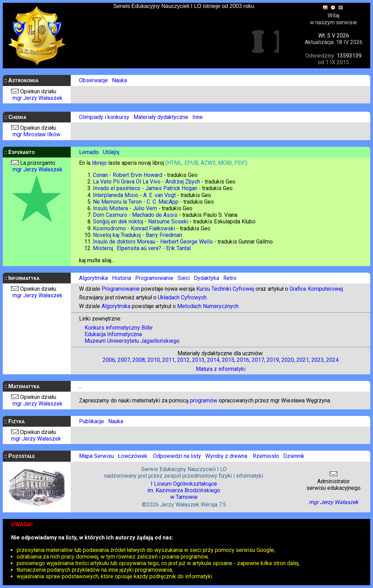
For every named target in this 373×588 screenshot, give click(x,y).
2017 (258, 360)
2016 (243, 360)
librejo (99, 163)
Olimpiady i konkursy (104, 117)
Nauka (119, 80)
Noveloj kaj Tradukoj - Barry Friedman (137, 235)
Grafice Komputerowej (316, 289)
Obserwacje (93, 80)
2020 (288, 360)
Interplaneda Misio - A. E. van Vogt (134, 195)
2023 (318, 360)
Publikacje (92, 421)
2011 (168, 360)
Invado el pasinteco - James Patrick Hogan (145, 188)
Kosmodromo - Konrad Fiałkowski (134, 228)
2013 (198, 360)
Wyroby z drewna (225, 456)
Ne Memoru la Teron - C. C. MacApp (136, 202)
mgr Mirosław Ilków (36, 134)
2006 (109, 360)
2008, (139, 360)
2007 (124, 360)
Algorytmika (93, 278)
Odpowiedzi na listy (177, 456)
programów (204, 400)
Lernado (89, 152)
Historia (122, 278)
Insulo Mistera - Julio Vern (125, 208)
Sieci (184, 278)
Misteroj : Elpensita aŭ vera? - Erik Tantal (142, 248)
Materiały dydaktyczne (161, 117)
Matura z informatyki (221, 369)
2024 (332, 360)
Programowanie (154, 278)
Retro (230, 278)
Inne (198, 117)
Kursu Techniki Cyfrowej (225, 289)
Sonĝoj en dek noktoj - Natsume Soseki (141, 221)
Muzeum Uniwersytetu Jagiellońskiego (132, 341)
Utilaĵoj (111, 152)
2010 (154, 360)
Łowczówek (133, 456)
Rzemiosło (266, 456)
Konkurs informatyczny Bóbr (119, 328)
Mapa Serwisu (96, 456)
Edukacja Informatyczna (113, 334)
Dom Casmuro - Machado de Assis (135, 215)
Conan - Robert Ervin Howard (128, 175)
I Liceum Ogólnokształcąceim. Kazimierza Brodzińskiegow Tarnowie (184, 490)
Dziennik (294, 456)
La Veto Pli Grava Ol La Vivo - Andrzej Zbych (146, 182)
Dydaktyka (206, 278)
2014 (213, 360)
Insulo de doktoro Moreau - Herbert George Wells (153, 242)
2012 (183, 360)
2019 (273, 360)
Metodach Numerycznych (208, 306)
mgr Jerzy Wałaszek (37, 98)
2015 (228, 360)
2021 (303, 360)
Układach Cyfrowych (182, 297)
